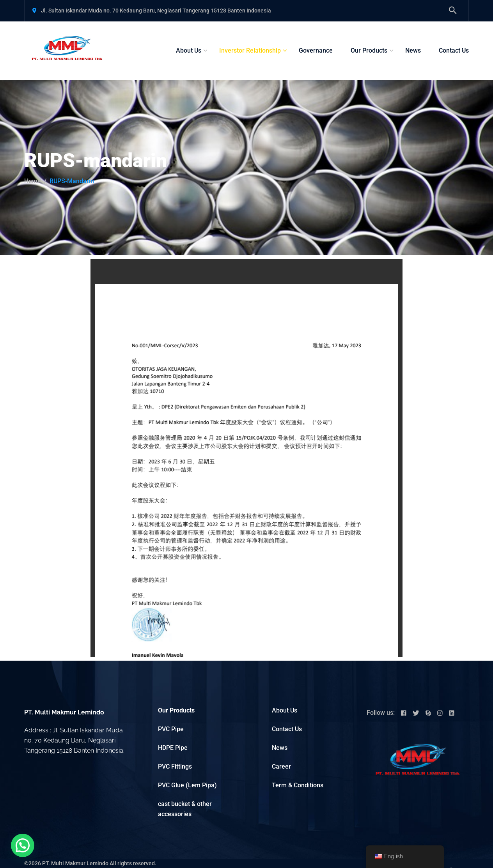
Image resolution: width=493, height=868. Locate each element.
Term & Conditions (298, 785)
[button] (23, 845)
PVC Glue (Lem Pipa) (187, 785)
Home (33, 181)
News (413, 50)
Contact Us (454, 50)
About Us (189, 50)
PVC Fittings (175, 766)
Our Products (369, 50)
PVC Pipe (171, 729)
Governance (316, 50)
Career (281, 766)
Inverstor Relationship (250, 50)
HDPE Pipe (173, 748)
